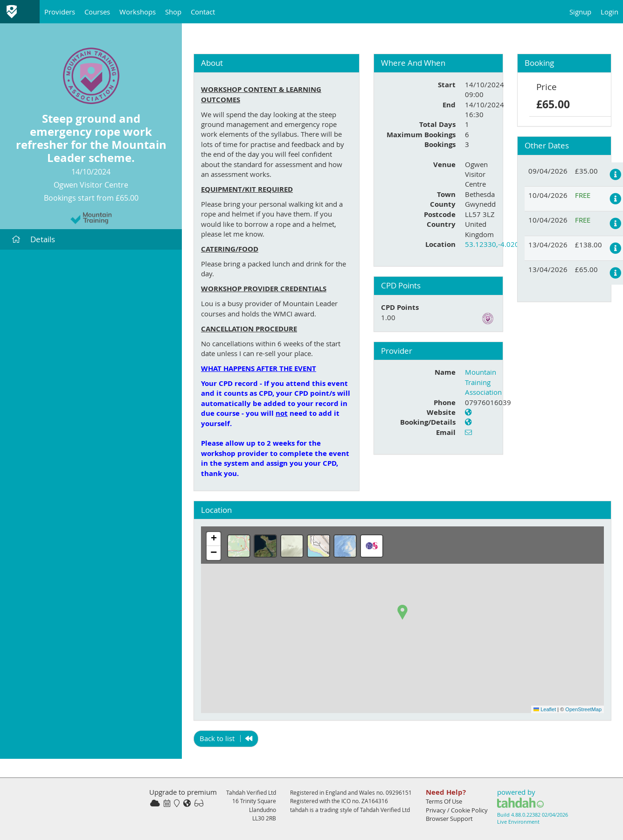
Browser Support (449, 819)
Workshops (138, 12)
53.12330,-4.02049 (496, 244)
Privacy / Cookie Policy (457, 810)
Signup (580, 12)
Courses (97, 12)
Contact (203, 12)
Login (609, 12)
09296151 (399, 792)
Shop (173, 12)
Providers (60, 12)
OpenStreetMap (583, 709)
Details (33, 239)
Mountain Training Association (483, 382)
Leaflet (545, 709)
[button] (402, 612)
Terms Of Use (444, 801)
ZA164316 (375, 801)
